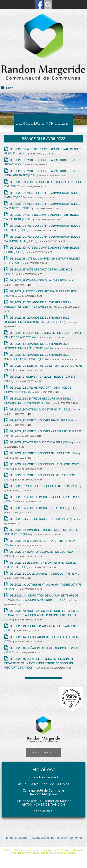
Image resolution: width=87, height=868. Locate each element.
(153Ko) (44, 420)
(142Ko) (39, 663)
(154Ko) (45, 409)
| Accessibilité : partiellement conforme (56, 838)
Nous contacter (43, 752)
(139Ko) (42, 615)
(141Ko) (43, 280)
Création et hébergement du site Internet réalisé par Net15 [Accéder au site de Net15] (33, 850)
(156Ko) (45, 486)
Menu (11, 88)
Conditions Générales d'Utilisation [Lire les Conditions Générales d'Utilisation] (59, 853)
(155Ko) (42, 442)
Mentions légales (16, 838)
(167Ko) (45, 573)
